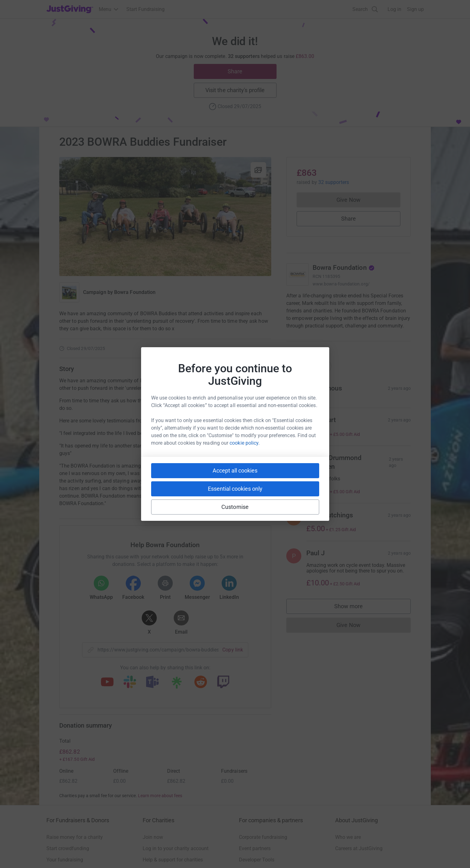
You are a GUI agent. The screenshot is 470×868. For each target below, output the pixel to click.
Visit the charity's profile (235, 90)
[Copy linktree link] (177, 684)
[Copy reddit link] (201, 682)
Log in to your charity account (176, 848)
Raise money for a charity (75, 837)
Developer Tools (257, 860)
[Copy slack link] (130, 682)
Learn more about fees (160, 796)
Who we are (348, 837)
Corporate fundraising (263, 837)
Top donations (309, 372)
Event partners (255, 848)
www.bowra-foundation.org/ (341, 284)
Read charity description (315, 338)
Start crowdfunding (68, 848)
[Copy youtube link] (107, 682)
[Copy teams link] (152, 682)
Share (235, 71)
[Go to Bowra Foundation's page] (298, 275)
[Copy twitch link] (223, 682)
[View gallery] (258, 170)
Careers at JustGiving (359, 848)
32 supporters (333, 182)
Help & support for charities (173, 860)
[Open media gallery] (165, 217)
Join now (153, 837)
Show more (355, 614)
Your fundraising (65, 860)
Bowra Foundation (135, 292)
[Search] (365, 9)
